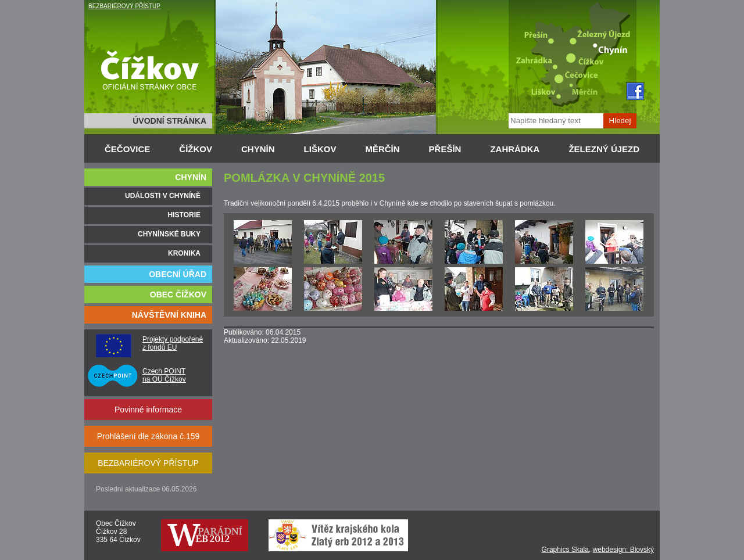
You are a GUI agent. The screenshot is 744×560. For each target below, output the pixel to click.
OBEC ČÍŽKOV (178, 295)
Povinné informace (148, 410)
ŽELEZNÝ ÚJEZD (604, 149)
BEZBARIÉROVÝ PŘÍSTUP (124, 6)
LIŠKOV (320, 149)
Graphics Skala (565, 550)
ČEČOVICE (127, 149)
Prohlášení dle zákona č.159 (149, 436)
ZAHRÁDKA (515, 149)
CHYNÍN (258, 149)
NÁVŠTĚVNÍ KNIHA (169, 315)
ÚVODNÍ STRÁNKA (169, 121)
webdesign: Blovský (623, 550)
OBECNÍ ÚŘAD (178, 274)
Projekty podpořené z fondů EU (173, 343)
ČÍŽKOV (196, 149)
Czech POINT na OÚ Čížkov (164, 375)
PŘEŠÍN (445, 149)
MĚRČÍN (382, 149)
